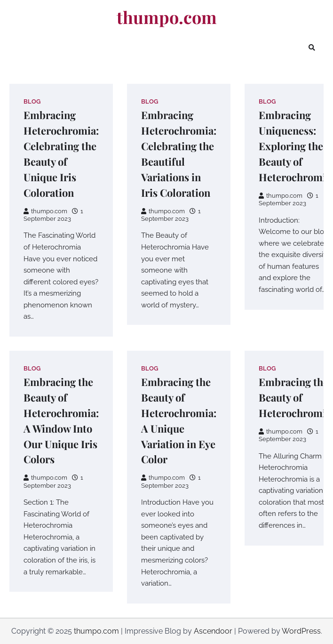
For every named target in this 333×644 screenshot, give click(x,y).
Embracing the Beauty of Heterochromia (295, 397)
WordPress (301, 631)
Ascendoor (213, 631)
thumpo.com (167, 17)
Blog (32, 101)
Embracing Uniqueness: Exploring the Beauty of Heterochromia (295, 146)
